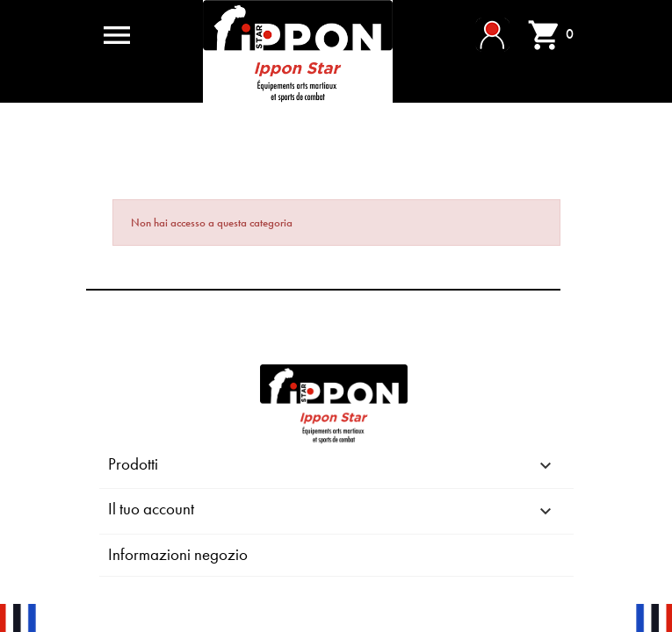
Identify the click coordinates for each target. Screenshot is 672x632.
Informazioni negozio (178, 554)
